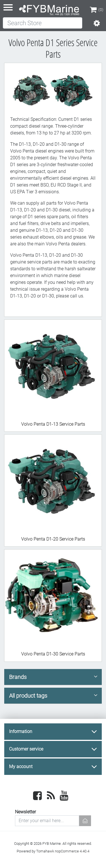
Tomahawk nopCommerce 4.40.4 (63, 851)
